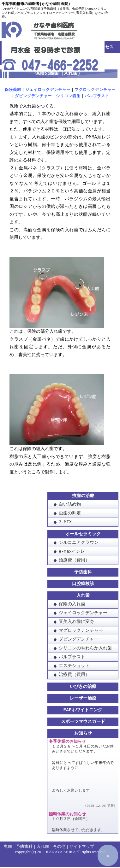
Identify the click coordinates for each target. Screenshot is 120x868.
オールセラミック (83, 535)
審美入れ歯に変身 (76, 623)
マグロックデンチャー (95, 90)
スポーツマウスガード (83, 723)
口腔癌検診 (83, 585)
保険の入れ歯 (72, 605)
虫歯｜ (10, 848)
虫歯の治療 (83, 497)
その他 (59, 848)
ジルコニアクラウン (79, 544)
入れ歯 (83, 597)
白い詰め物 (70, 506)
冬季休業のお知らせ (67, 743)
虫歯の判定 (70, 515)
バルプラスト (97, 96)
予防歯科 (83, 574)
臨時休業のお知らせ (67, 816)
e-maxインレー (74, 553)
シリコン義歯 (68, 96)
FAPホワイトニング (83, 711)
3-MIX (65, 523)
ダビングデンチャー (33, 96)
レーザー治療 (83, 700)
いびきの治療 (83, 688)
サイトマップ (82, 848)
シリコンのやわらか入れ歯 (85, 650)
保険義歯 (13, 90)
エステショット (74, 667)
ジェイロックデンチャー (48, 90)
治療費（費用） (74, 562)
